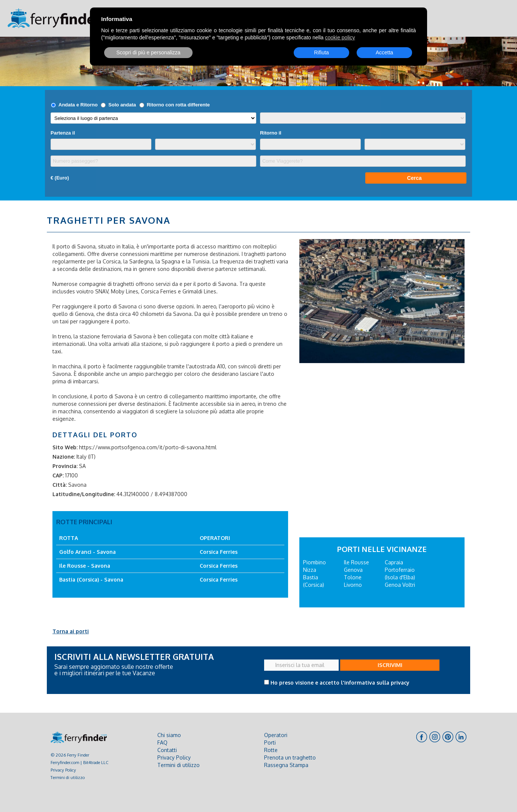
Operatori (276, 735)
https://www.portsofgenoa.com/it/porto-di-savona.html (148, 447)
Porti (270, 742)
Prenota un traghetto (290, 757)
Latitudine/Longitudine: (84, 494)
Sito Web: (65, 447)
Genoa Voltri (400, 585)
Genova (353, 570)
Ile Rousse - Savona (85, 566)
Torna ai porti (71, 631)
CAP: (58, 475)
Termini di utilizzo (68, 777)
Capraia (394, 562)
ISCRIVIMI (390, 665)
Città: (60, 485)
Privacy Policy (63, 770)
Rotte (271, 750)
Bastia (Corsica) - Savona (91, 579)
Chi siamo (169, 735)
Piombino (315, 562)
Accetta (385, 52)
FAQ (162, 742)
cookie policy (340, 37)
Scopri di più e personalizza (148, 52)
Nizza (310, 570)
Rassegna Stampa (286, 765)
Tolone (353, 577)
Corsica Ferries (219, 552)
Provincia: (65, 466)
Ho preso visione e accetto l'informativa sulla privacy (340, 683)
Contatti (167, 750)
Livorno (353, 585)
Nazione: (64, 457)
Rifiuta (321, 52)
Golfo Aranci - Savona (87, 552)
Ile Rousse (356, 562)
